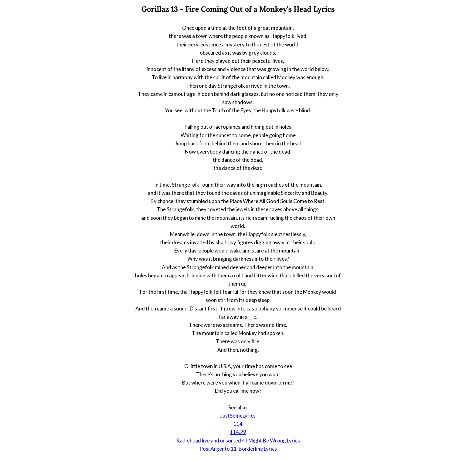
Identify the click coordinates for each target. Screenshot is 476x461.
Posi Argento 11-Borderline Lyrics (238, 449)
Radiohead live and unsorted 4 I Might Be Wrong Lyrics (238, 441)
